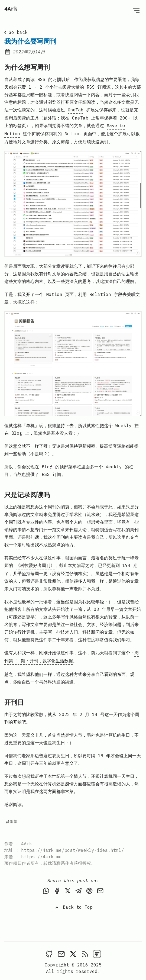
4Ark (11, 9)
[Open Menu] (136, 10)
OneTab (76, 110)
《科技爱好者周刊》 (35, 564)
